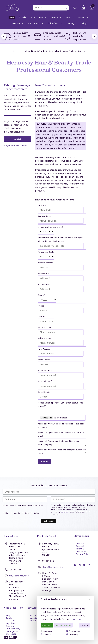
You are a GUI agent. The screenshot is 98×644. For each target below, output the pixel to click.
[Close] (90, 600)
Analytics (46, 635)
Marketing (72, 635)
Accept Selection (63, 625)
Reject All (85, 625)
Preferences (73, 631)
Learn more (76, 619)
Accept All (47, 625)
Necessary (46, 631)
